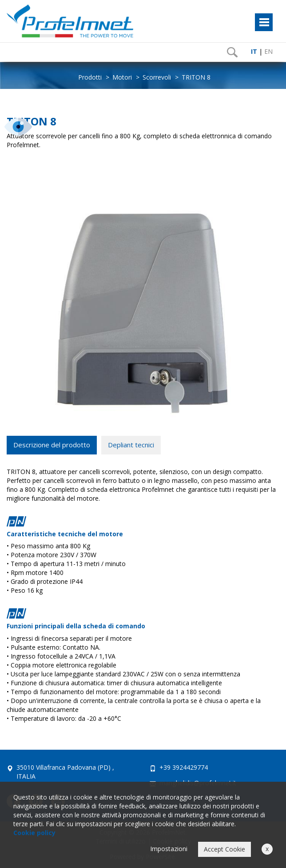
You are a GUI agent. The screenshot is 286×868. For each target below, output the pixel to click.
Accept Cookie (224, 849)
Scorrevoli (157, 77)
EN (268, 51)
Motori (122, 77)
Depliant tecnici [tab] (131, 445)
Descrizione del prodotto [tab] (52, 445)
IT (254, 51)
